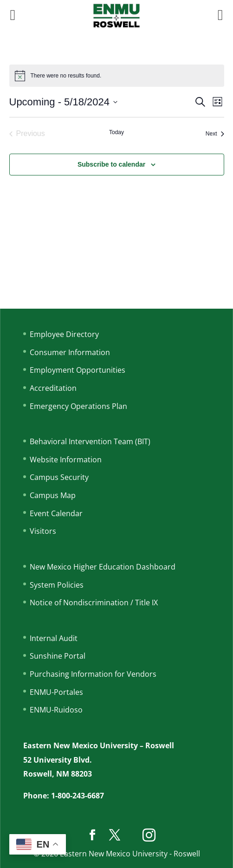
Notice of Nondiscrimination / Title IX (94, 602)
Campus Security (59, 477)
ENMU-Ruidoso (56, 710)
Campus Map (53, 495)
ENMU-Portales (56, 692)
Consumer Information (70, 352)
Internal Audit (54, 638)
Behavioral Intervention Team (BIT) (90, 441)
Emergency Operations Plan (78, 406)
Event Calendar (56, 513)
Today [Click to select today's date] (116, 132)
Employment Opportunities (78, 370)
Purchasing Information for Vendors (93, 674)
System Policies (57, 585)
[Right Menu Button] (220, 15)
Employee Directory (64, 334)
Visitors (43, 531)
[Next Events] (215, 134)
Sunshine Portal (58, 656)
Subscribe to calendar (111, 164)
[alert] (117, 76)
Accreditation (53, 388)
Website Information (66, 460)
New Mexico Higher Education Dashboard (103, 567)
